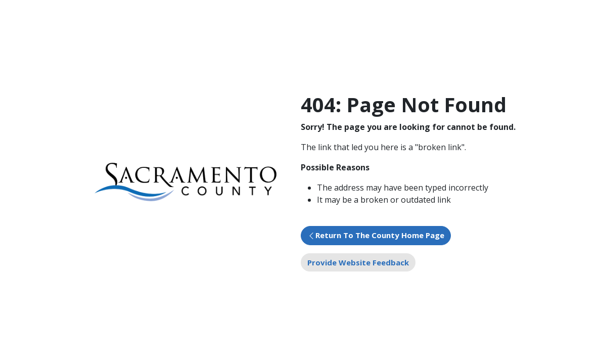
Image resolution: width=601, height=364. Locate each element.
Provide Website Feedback (358, 262)
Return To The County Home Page (380, 235)
